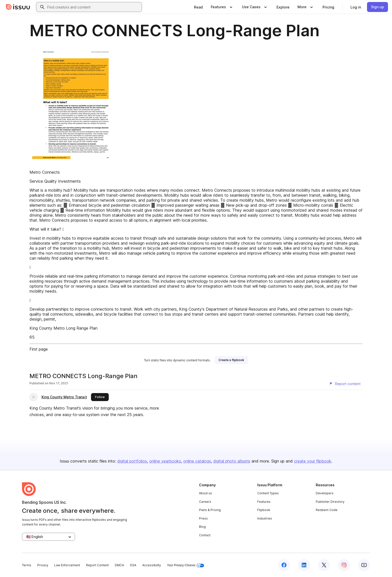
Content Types (268, 493)
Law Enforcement (67, 565)
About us (205, 493)
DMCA (119, 565)
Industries (265, 518)
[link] (198, 7)
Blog (202, 527)
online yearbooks (165, 461)
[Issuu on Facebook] (284, 565)
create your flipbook (313, 461)
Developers (325, 493)
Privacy (43, 565)
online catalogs (197, 461)
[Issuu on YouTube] (364, 565)
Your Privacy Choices (185, 565)
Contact (205, 535)
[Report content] (345, 384)
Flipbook (264, 510)
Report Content (97, 565)
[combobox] (93, 7)
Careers (205, 502)
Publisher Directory (330, 502)
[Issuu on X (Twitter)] (324, 565)
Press (203, 518)
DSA (133, 565)
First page (39, 349)
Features (264, 502)
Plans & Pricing (210, 510)
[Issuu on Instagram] (344, 565)
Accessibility (152, 565)
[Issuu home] (18, 7)
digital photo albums (232, 461)
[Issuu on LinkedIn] (304, 565)
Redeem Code (327, 510)
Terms (27, 565)
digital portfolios (132, 461)
